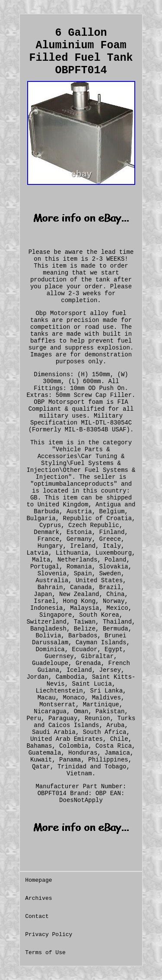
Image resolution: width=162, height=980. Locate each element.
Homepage (38, 880)
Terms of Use (45, 953)
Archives (38, 898)
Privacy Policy (49, 935)
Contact (37, 916)
